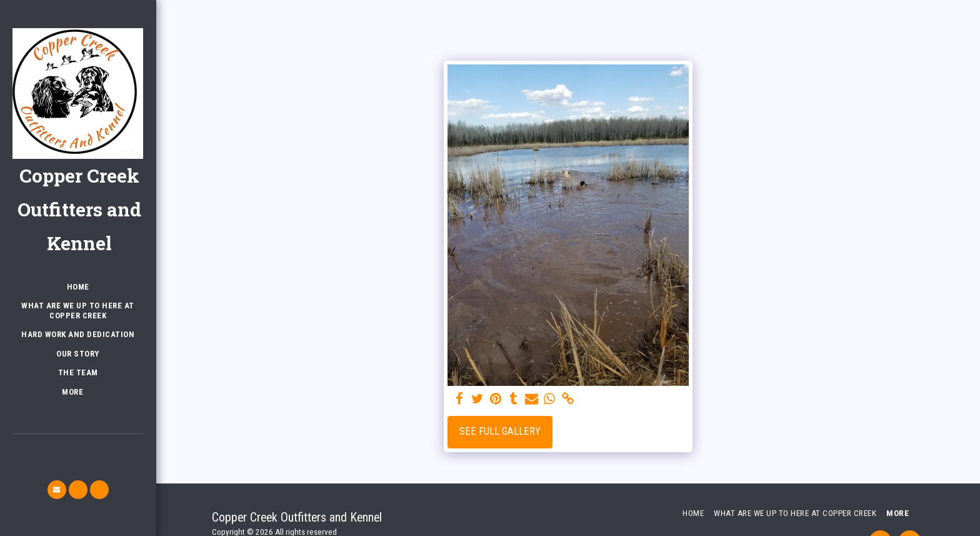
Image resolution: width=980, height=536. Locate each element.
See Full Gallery (500, 431)
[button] (57, 490)
